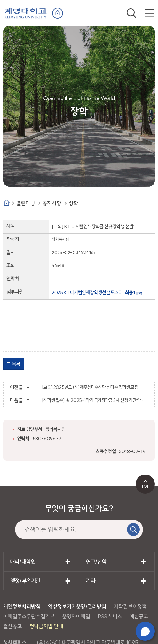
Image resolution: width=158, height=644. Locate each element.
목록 (16, 364)
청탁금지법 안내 (46, 626)
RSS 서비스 (110, 616)
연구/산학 (96, 562)
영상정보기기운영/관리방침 (77, 606)
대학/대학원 (23, 562)
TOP (145, 486)
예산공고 (139, 616)
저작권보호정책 (130, 606)
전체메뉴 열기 (150, 13)
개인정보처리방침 (22, 606)
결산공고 (12, 626)
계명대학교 (26, 13)
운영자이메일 (76, 616)
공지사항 (52, 203)
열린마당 (26, 203)
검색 (131, 13)
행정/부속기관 (25, 581)
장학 (73, 203)
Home (7, 203)
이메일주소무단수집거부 (29, 616)
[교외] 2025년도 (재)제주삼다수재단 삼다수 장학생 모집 (90, 387)
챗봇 (145, 631)
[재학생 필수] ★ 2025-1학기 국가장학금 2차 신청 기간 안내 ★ (95, 400)
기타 (90, 581)
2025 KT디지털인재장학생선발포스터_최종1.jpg (97, 292)
